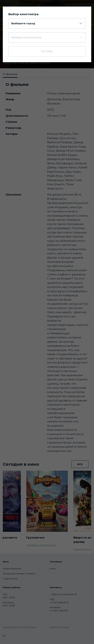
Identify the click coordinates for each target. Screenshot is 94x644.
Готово (47, 51)
